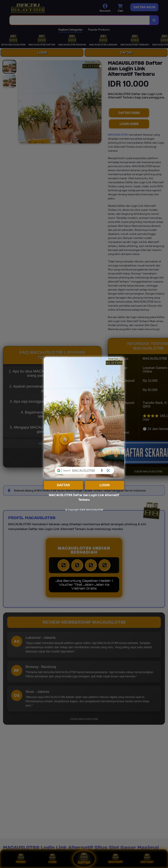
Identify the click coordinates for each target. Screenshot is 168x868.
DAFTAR (63, 485)
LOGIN (105, 485)
